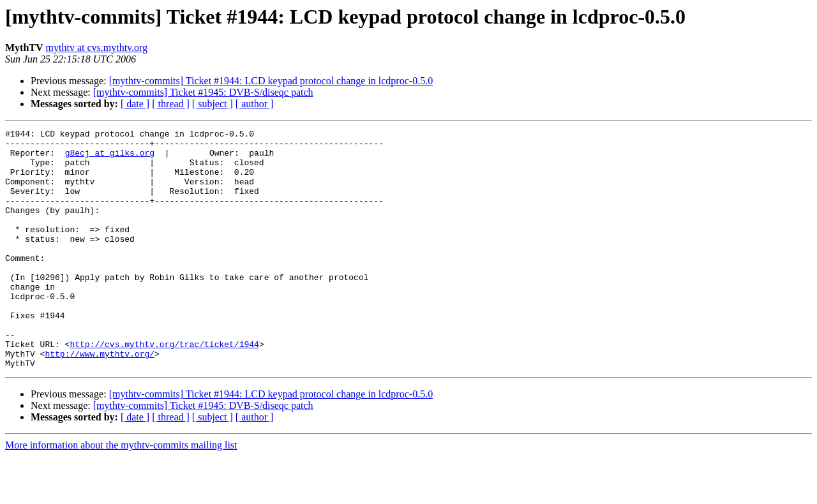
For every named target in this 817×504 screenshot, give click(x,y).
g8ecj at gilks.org (110, 158)
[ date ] (135, 104)
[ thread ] (171, 104)
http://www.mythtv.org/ (100, 399)
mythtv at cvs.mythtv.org (97, 48)
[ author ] (255, 104)
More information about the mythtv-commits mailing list (121, 493)
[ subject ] (213, 104)
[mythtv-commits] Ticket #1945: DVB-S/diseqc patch (203, 92)
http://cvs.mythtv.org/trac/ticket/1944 (164, 388)
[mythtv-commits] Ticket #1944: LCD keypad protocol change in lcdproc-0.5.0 (271, 81)
